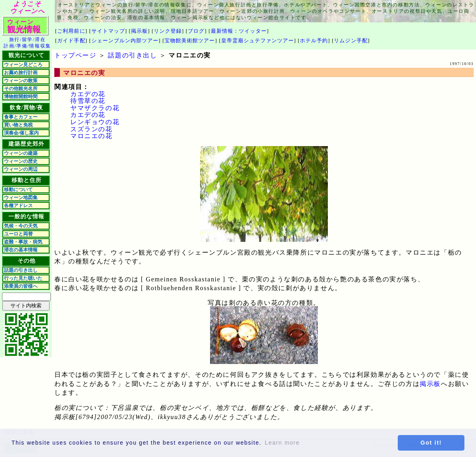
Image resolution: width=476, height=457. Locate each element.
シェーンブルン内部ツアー (125, 41)
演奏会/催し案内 (21, 133)
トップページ (75, 55)
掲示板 (139, 31)
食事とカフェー (21, 117)
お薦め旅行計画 (21, 73)
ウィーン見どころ (23, 65)
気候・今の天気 (21, 226)
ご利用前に (71, 31)
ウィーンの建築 (21, 153)
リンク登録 (168, 31)
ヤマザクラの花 (95, 108)
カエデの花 (88, 94)
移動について (18, 190)
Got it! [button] (431, 443)
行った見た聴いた (23, 278)
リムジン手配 (351, 41)
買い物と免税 (18, 125)
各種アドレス (18, 206)
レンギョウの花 (95, 122)
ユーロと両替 (18, 234)
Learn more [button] (282, 443)
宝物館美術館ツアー (190, 41)
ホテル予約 (314, 41)
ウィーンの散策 (21, 81)
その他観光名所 (21, 89)
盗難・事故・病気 (23, 242)
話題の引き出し (21, 270)
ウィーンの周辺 (21, 169)
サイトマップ (108, 31)
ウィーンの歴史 (21, 161)
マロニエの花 (91, 136)
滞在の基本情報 (21, 250)
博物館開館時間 (21, 97)
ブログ (196, 31)
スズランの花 (91, 129)
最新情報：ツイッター (239, 31)
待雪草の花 (88, 101)
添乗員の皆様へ (21, 286)
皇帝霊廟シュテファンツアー (258, 41)
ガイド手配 (71, 41)
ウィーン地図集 (21, 198)
